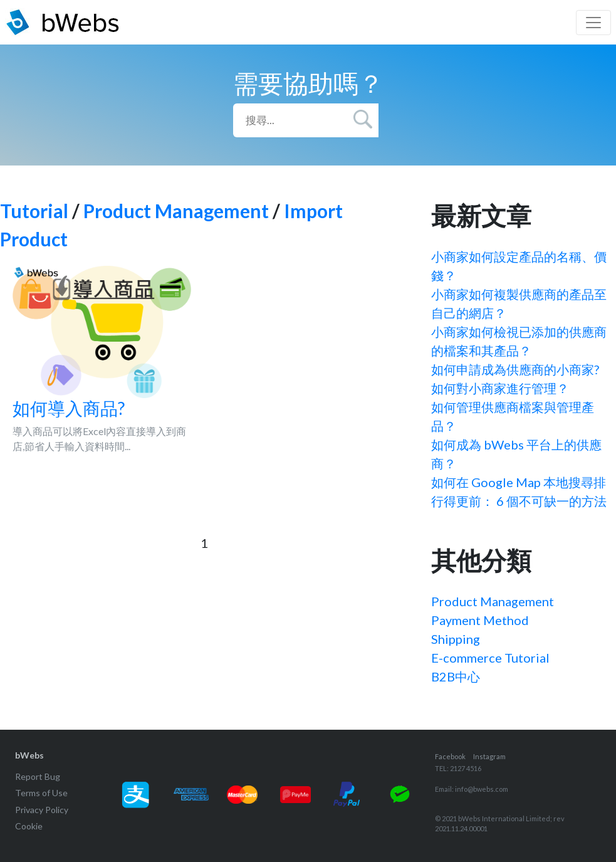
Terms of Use (41, 793)
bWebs (29, 755)
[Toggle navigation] (593, 23)
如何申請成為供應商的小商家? (515, 369)
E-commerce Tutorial (490, 658)
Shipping (456, 639)
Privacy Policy (42, 810)
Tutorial (34, 211)
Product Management (176, 211)
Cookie (29, 826)
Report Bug (38, 776)
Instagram (489, 756)
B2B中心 (456, 676)
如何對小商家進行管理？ (500, 388)
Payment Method (480, 620)
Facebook (450, 756)
